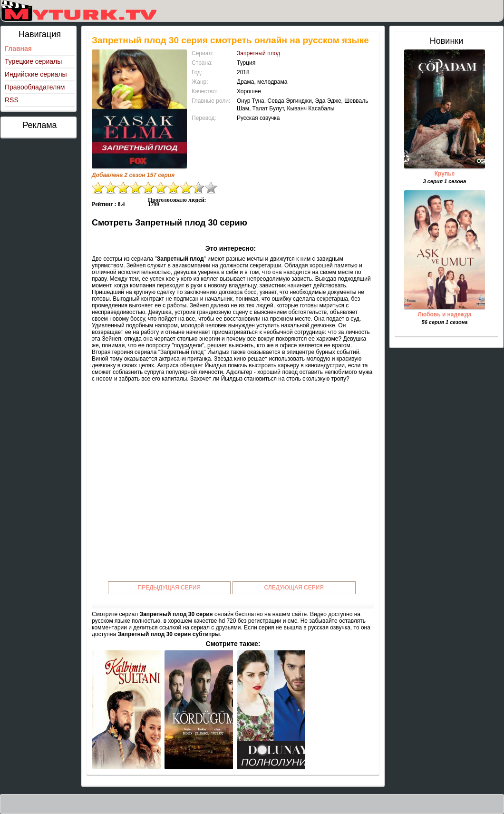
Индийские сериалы (36, 74)
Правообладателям (35, 87)
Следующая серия (294, 588)
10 (211, 188)
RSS (12, 100)
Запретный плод (258, 53)
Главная (18, 49)
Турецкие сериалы (33, 61)
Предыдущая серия (170, 588)
